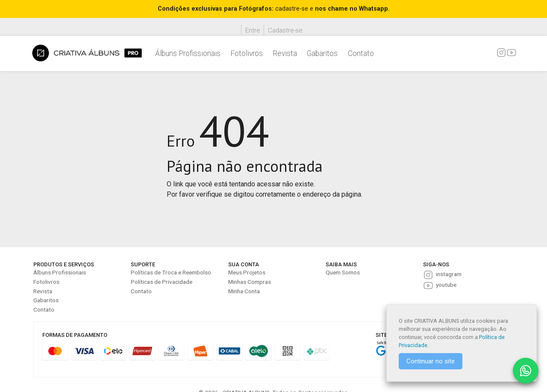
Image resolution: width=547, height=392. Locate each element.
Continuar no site (431, 361)
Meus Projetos (247, 272)
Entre (253, 30)
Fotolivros (247, 53)
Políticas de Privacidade (162, 282)
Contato (361, 53)
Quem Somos (343, 272)
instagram (449, 274)
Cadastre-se (285, 30)
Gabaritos (322, 53)
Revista (285, 53)
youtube (446, 285)
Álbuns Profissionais (188, 53)
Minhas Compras (250, 282)
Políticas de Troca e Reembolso (171, 272)
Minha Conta (244, 291)
